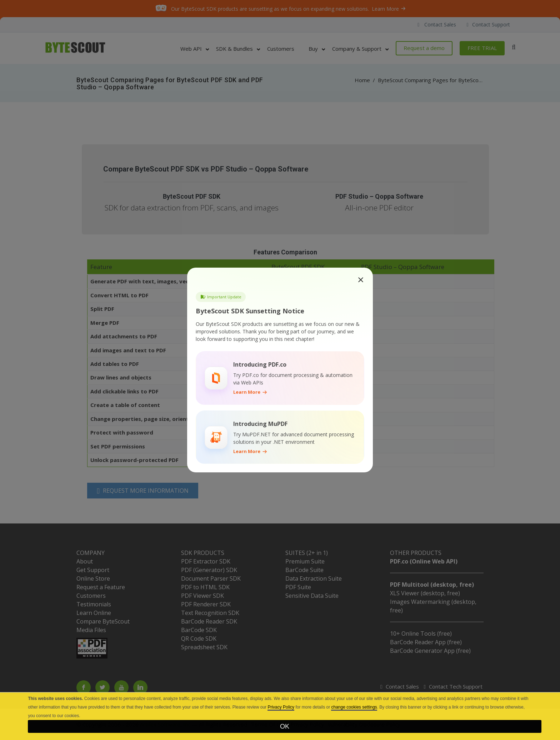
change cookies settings (354, 707)
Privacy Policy (281, 707)
